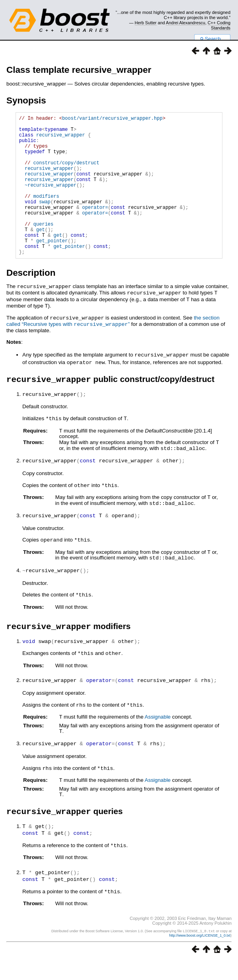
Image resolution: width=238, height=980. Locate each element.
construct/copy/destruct (67, 173)
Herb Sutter (146, 23)
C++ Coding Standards (219, 25)
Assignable (158, 738)
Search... (212, 39)
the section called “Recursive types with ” (113, 349)
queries (43, 248)
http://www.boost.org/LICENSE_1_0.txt (200, 955)
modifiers (46, 214)
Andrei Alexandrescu (186, 23)
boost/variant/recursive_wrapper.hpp (112, 119)
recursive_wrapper (61, 139)
